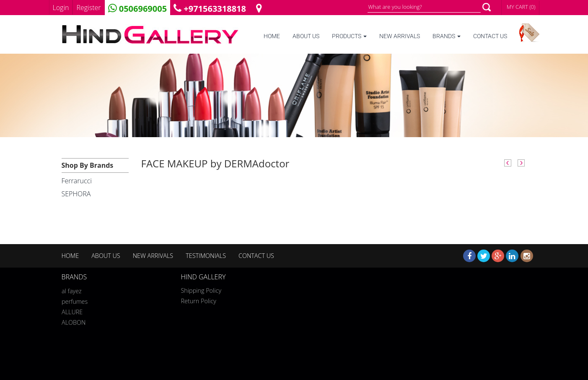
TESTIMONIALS (206, 256)
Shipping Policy (201, 290)
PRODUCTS (349, 36)
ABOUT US (306, 36)
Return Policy (199, 301)
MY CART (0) (521, 7)
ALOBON (74, 321)
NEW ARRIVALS (400, 36)
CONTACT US (490, 36)
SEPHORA (76, 194)
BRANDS (447, 36)
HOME (272, 36)
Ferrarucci (77, 181)
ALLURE (72, 311)
